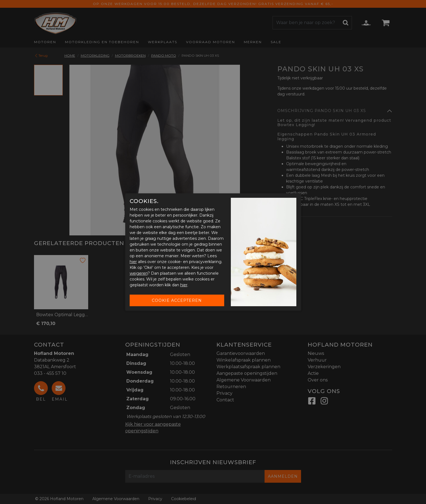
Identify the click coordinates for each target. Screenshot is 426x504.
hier (133, 262)
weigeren (139, 273)
